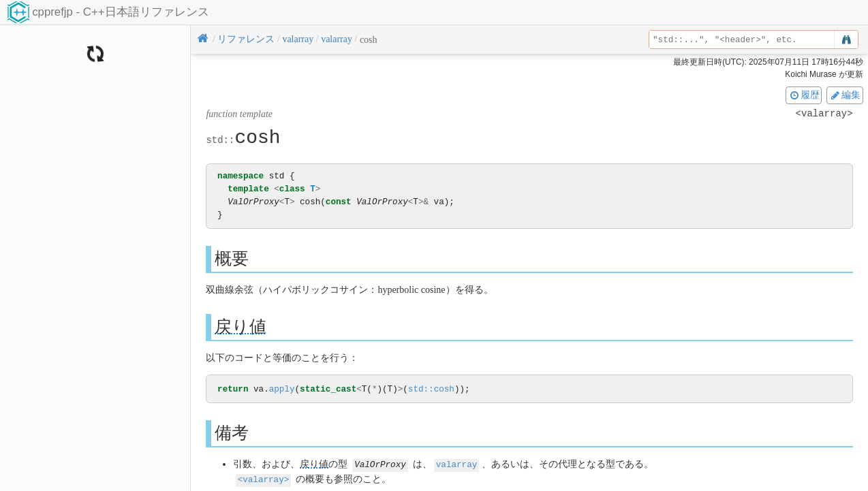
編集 (845, 95)
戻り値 (241, 327)
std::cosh (431, 389)
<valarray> (264, 479)
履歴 (804, 95)
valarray (456, 465)
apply (282, 389)
